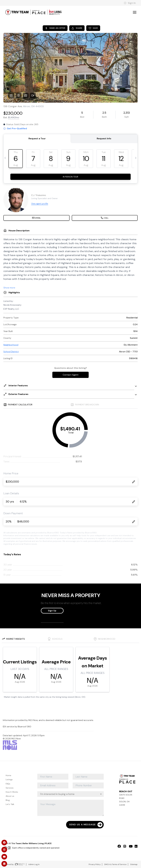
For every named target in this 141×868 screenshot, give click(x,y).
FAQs (8, 784)
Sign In (130, 3)
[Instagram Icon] (123, 846)
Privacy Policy (95, 864)
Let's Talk (10, 804)
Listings (9, 779)
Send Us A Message (86, 825)
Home (8, 775)
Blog (8, 800)
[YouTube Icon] (129, 846)
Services (10, 788)
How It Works (12, 792)
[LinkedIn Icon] (135, 846)
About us (10, 796)
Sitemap (134, 864)
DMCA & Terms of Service (115, 864)
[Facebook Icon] (118, 846)
